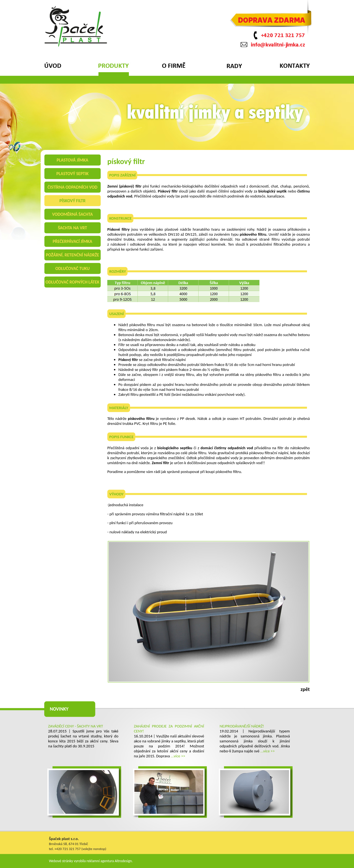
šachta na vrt (72, 228)
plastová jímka (72, 160)
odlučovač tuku (72, 268)
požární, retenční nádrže (73, 255)
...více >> (178, 756)
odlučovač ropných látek (72, 282)
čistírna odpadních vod (72, 187)
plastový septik (73, 174)
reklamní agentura (100, 861)
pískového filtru (228, 472)
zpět (305, 689)
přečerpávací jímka (72, 241)
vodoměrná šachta (72, 214)
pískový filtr (72, 201)
